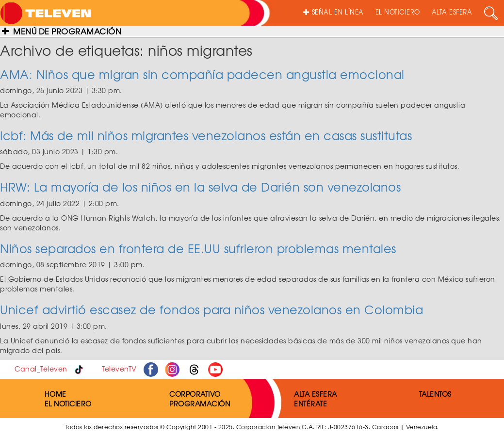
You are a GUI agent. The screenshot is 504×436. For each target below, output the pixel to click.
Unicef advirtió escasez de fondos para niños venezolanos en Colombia (211, 309)
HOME (56, 394)
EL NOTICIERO (398, 12)
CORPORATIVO (195, 394)
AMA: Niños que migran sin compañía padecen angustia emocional (202, 74)
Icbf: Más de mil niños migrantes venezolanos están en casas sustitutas (206, 135)
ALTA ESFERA (452, 12)
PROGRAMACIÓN (200, 404)
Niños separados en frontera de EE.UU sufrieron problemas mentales (198, 248)
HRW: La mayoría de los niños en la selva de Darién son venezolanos (200, 187)
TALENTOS (435, 394)
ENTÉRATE (310, 404)
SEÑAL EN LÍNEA (333, 12)
